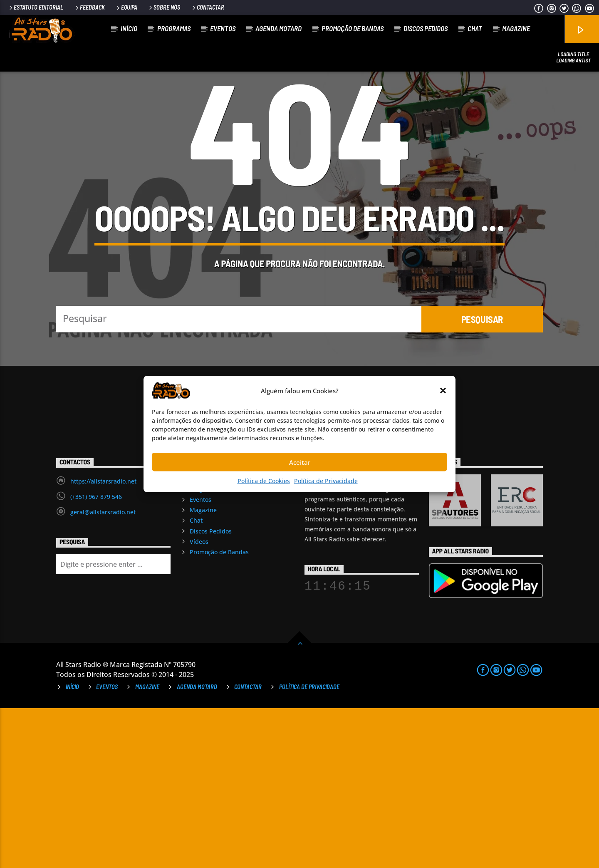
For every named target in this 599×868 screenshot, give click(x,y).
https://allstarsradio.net (103, 641)
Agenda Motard (278, 28)
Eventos (223, 28)
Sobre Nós (164, 7)
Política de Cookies (264, 481)
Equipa (126, 7)
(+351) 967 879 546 (96, 656)
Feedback (89, 7)
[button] (443, 391)
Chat (475, 28)
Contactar (208, 7)
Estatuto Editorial (36, 7)
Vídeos (199, 701)
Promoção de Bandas (353, 28)
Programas (174, 28)
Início (129, 28)
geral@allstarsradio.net (103, 672)
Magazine (516, 28)
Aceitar (300, 462)
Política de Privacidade (326, 481)
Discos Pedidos (426, 28)
